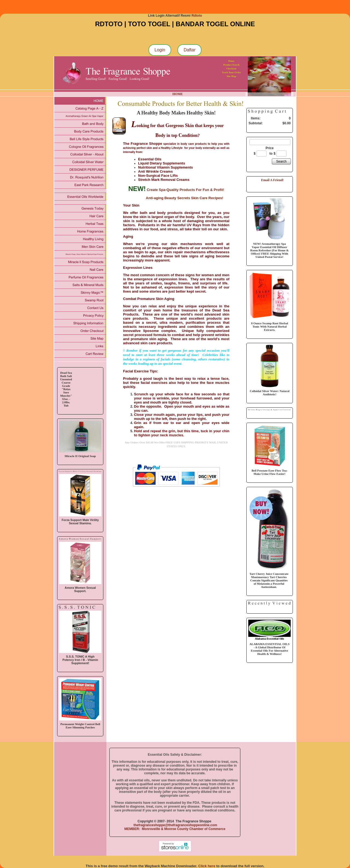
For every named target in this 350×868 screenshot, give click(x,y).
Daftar (189, 50)
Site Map (231, 76)
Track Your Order (231, 72)
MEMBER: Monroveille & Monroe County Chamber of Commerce (175, 829)
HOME (178, 94)
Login (160, 50)
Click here (207, 866)
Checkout (231, 69)
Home (231, 61)
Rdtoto (197, 16)
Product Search (231, 65)
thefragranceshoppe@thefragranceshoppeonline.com (175, 825)
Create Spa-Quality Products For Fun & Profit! (186, 190)
